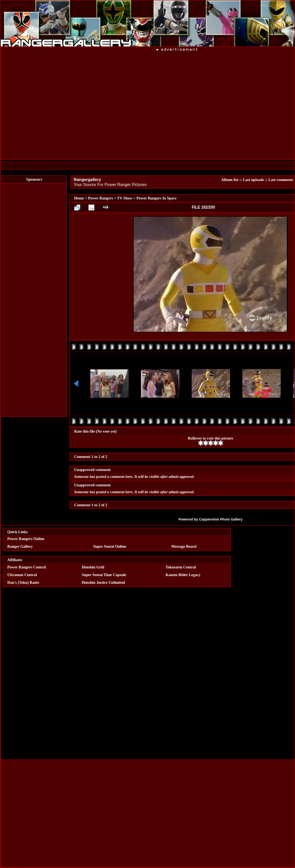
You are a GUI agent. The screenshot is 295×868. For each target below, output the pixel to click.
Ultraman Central (22, 575)
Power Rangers (100, 198)
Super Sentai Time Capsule (104, 575)
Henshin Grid (93, 567)
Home (79, 198)
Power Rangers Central (27, 567)
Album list (230, 180)
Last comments (281, 180)
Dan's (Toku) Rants (23, 582)
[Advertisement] (34, 300)
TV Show (125, 198)
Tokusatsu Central (181, 567)
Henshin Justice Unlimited (104, 582)
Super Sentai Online (109, 546)
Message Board (184, 546)
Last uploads (253, 180)
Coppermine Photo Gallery (221, 519)
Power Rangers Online (26, 539)
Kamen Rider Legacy (183, 575)
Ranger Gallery (20, 546)
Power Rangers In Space (157, 198)
